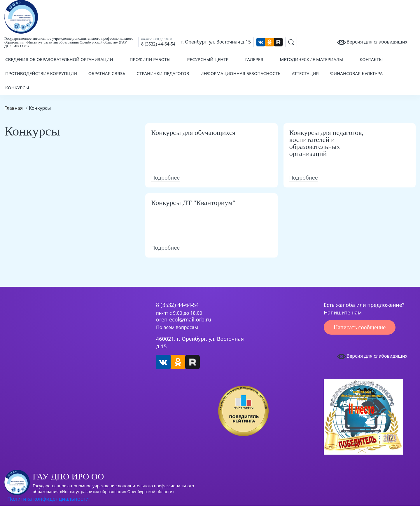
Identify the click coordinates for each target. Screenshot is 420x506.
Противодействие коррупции (41, 73)
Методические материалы (312, 59)
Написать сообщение (360, 327)
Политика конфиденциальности (48, 499)
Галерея (254, 59)
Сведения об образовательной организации (59, 59)
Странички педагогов (163, 73)
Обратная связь (107, 73)
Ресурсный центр (208, 59)
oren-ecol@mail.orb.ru (184, 320)
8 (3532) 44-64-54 (158, 44)
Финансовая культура (356, 73)
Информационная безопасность (240, 73)
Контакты (371, 59)
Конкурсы (17, 88)
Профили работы (150, 59)
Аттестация (305, 73)
